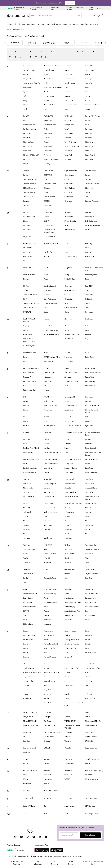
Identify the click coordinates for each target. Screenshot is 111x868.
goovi (66, 303)
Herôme (88, 330)
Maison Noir (89, 484)
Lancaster (68, 444)
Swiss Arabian (90, 699)
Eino (66, 243)
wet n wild (68, 775)
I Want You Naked (29, 353)
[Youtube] (34, 837)
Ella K (87, 248)
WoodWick (27, 783)
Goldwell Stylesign (50, 303)
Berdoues (88, 129)
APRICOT (47, 92)
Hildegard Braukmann (52, 334)
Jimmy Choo (90, 377)
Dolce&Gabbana (91, 221)
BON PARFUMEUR (72, 146)
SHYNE (88, 677)
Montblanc (68, 529)
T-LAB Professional (30, 712)
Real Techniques (50, 635)
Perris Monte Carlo (50, 602)
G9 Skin (26, 286)
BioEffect (26, 138)
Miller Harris (69, 512)
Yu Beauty (68, 798)
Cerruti (88, 175)
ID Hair (67, 353)
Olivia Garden (90, 569)
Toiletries (76, 24)
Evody (46, 261)
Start (8, 29)
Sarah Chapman (29, 668)
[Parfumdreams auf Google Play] (42, 850)
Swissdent (47, 703)
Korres (87, 421)
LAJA (25, 444)
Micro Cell (68, 508)
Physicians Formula (92, 607)
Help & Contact (91, 8)
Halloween (68, 319)
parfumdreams (90, 589)
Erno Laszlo (27, 256)
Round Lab (68, 657)
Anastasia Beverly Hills (31, 83)
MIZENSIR (48, 525)
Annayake (89, 83)
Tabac (87, 712)
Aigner (46, 74)
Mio (45, 516)
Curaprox (26, 205)
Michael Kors (28, 508)
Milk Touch (27, 512)
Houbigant (47, 339)
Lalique (46, 444)
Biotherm (88, 138)
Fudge (87, 279)
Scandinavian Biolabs (93, 668)
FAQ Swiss (68, 268)
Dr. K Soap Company (93, 225)
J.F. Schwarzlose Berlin (31, 368)
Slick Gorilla (69, 686)
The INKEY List (50, 725)
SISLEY (67, 681)
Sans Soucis (48, 664)
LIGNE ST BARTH (92, 459)
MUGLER (27, 538)
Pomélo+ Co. (69, 615)
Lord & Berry (49, 468)
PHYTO (26, 611)
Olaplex (47, 569)
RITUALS (27, 648)
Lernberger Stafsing (51, 459)
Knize (46, 421)
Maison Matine (70, 484)
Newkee (26, 558)
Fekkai (46, 275)
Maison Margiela (50, 484)
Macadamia (89, 479)
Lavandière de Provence (52, 452)
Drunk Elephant (70, 230)
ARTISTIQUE (70, 100)
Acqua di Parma (49, 70)
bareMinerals (69, 120)
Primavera (47, 620)
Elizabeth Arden (70, 248)
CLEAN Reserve (29, 188)
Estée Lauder (90, 256)
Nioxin (87, 558)
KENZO (67, 401)
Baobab (26, 120)
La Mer (46, 439)
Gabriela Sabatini (50, 286)
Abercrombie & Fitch (51, 66)
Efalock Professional (51, 243)
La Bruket (27, 439)
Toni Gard (27, 741)
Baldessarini (69, 116)
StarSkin (67, 694)
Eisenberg (89, 243)
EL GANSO (27, 248)
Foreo (46, 279)
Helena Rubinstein (50, 326)
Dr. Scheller (27, 230)
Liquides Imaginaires (51, 464)
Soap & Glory (49, 690)
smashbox (27, 690)
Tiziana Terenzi (49, 737)
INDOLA (88, 353)
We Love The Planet (30, 770)
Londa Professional (30, 468)
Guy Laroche (90, 312)
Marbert (26, 492)
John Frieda (48, 381)
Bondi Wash (27, 151)
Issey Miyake (48, 361)
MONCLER (27, 529)
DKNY (46, 221)
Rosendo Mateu (91, 653)
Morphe (47, 534)
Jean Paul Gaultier (71, 373)
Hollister (88, 334)
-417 (25, 814)
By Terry (47, 164)
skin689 (26, 686)
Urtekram (26, 752)
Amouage (88, 79)
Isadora (26, 361)
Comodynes (69, 197)
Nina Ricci (68, 558)
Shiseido (47, 677)
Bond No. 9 (89, 146)
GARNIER (48, 290)
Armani (67, 96)
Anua (87, 87)
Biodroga (88, 133)
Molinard (68, 525)
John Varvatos (90, 381)
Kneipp (26, 421)
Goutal (87, 303)
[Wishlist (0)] (98, 16)
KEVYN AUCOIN (50, 406)
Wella (25, 775)
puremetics (48, 624)
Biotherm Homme (29, 142)
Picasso (46, 611)
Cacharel (26, 171)
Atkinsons (27, 105)
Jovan (67, 386)
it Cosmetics (69, 361)
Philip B (47, 607)
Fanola (46, 268)
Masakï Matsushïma (71, 497)
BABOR (26, 116)
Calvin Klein (48, 171)
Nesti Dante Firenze (92, 549)
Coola (87, 197)
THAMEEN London (30, 721)
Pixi (87, 611)
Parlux (67, 594)
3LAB (46, 814)
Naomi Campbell (91, 545)
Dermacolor (69, 217)
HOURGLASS (70, 339)
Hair (49, 24)
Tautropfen (48, 717)
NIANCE (47, 558)
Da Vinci (26, 212)
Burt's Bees (89, 159)
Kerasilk (88, 401)
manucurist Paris (91, 488)
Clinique (47, 188)
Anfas (46, 83)
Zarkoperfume (69, 806)
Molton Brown (90, 525)
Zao (45, 806)
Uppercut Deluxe (91, 748)
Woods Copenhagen (92, 779)
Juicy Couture (90, 386)
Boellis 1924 (48, 146)
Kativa (25, 401)
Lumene (47, 472)
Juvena (46, 390)
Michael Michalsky (51, 508)
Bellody (47, 129)
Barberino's (48, 120)
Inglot (25, 357)
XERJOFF (27, 790)
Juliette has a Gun (29, 390)
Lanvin (67, 448)
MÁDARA (27, 484)
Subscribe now (90, 835)
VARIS (26, 764)
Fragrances (31, 24)
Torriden (47, 741)
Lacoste (88, 439)
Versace (47, 764)
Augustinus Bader (71, 105)
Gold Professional (50, 299)
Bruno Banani (90, 155)
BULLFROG (28, 159)
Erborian (88, 252)
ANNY (67, 87)
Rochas (88, 648)
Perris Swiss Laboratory (73, 602)
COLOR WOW (29, 197)
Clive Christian (70, 188)
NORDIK (68, 562)
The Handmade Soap (30, 725)
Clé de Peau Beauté (92, 184)
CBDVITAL (48, 175)
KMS (87, 417)
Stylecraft (88, 694)
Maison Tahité (28, 488)
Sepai (87, 673)
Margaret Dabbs (70, 492)
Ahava (25, 74)
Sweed (67, 699)
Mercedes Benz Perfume (73, 503)
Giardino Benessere (30, 295)
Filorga (67, 275)
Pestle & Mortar (91, 602)
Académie (68, 66)
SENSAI (68, 673)
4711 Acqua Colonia (92, 814)
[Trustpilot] (10, 850)
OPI (45, 574)
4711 (66, 814)
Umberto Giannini (29, 748)
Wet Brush (47, 775)
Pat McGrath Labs (91, 594)
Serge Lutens (28, 677)
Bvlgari (26, 164)
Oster (66, 578)
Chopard (88, 179)
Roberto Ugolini (70, 648)
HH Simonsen (28, 334)
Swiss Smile (27, 703)
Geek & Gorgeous (71, 290)
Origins (26, 578)
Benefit (67, 129)
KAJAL (47, 397)
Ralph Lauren (49, 631)
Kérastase (26, 406)
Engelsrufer (48, 252)
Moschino (68, 534)
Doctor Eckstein (70, 221)
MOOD (88, 529)
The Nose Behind (91, 725)
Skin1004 (88, 681)
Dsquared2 (27, 237)
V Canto (26, 759)
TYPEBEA (89, 741)
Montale (47, 529)
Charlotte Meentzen (30, 179)
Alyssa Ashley (49, 79)
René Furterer (28, 640)
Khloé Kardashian (71, 406)
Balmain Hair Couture (93, 116)
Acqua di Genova (29, 70)
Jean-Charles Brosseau (93, 373)
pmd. (25, 615)
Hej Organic (27, 326)
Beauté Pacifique (29, 125)
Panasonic (68, 589)
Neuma (26, 554)
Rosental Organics (50, 657)
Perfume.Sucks (90, 598)
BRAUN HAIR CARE (31, 155)
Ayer (66, 109)
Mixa (87, 521)
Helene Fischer (70, 326)
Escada (46, 256)
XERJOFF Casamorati (52, 790)
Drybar (88, 230)
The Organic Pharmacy (52, 732)
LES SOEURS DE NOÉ (73, 459)
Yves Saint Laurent (92, 798)
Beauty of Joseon (50, 125)
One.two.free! (28, 574)
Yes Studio (48, 798)
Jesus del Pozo (28, 377)
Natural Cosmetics (87, 24)
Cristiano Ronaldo (91, 201)
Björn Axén (89, 142)
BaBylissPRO (49, 116)
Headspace (89, 319)
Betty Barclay (49, 133)
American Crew (70, 79)
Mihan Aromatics (91, 508)
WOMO (67, 779)
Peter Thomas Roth (30, 607)
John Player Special (71, 381)
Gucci (87, 308)
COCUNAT (69, 192)
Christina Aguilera (29, 184)
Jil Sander (68, 377)
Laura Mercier (28, 452)
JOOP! (46, 386)
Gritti (46, 308)
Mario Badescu (28, 497)
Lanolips (47, 448)
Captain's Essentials (71, 171)
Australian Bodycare (92, 105)
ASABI (88, 100)
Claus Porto (69, 184)
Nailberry (26, 545)
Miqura (67, 516)
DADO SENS (49, 212)
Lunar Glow (69, 472)
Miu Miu (68, 521)
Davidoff (68, 212)
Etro (25, 261)
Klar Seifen (68, 417)
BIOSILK (47, 138)
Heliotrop (88, 326)
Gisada (46, 295)
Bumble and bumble (51, 159)
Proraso (88, 620)
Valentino (47, 759)
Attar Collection (49, 105)
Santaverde (68, 664)
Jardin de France (50, 373)
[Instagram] (21, 837)
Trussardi (68, 741)
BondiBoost (48, 151)
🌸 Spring (22, 24)
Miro (87, 516)
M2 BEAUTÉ (69, 479)
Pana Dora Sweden (50, 589)
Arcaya (88, 92)
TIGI (25, 737)
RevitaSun (89, 640)
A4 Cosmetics (28, 66)
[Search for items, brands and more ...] (55, 16)
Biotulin (47, 142)
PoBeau (47, 615)
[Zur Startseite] (18, 16)
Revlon (26, 644)
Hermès (67, 330)
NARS (46, 549)
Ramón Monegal (70, 631)
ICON (46, 353)
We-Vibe (47, 770)
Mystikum (68, 538)
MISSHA (47, 521)
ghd (86, 290)
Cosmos (26, 201)
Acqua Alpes (90, 66)
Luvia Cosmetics (91, 472)
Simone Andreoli (29, 681)
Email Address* (67, 835)
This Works (69, 732)
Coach (46, 192)
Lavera (67, 452)
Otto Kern (89, 578)
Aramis (67, 92)
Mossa (87, 534)
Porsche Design (91, 615)
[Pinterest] (40, 837)
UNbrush (47, 748)
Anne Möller (28, 87)
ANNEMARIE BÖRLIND (53, 87)
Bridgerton (48, 155)
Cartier (25, 175)
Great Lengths (28, 308)
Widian (26, 779)
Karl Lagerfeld (70, 397)
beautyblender (69, 125)
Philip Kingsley (70, 607)
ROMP (67, 653)
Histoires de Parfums (72, 334)
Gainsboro (68, 286)
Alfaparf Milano (29, 79)
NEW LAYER (69, 554)
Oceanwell (27, 569)
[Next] (106, 43)
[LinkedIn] (46, 837)
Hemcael (26, 330)
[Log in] (94, 16)
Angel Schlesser (70, 83)
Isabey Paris (89, 357)
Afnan (67, 70)
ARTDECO (89, 96)
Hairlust (47, 319)
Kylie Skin (89, 425)
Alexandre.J (89, 74)
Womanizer (48, 779)
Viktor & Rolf (69, 764)
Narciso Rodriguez (30, 549)
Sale (15, 24)
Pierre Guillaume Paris (72, 611)
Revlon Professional (51, 644)
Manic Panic (69, 488)
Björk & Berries (70, 142)
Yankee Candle (28, 798)
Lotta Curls (89, 468)
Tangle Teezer (28, 717)
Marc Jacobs (48, 492)
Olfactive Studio (70, 569)
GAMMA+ (89, 286)
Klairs (25, 417)
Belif (87, 125)
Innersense (68, 357)
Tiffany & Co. (90, 732)
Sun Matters (27, 699)
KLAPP (47, 417)
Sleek (46, 686)
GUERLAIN (28, 312)
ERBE (67, 252)
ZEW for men (90, 806)
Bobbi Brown (28, 146)
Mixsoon (26, 525)
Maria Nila (89, 492)
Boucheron (68, 151)
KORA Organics (70, 421)
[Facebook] (15, 837)
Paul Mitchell (28, 598)
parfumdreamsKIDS (30, 594)
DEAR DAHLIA (29, 217)
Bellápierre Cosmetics (31, 129)
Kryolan (26, 425)
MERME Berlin (91, 503)
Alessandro (68, 74)
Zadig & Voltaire (29, 806)
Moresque (27, 534)
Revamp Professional (72, 640)
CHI (45, 179)
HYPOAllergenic (29, 346)
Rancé (87, 631)
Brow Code (68, 155)
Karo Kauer (89, 397)
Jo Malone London (30, 381)
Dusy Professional (50, 237)
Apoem (26, 92)
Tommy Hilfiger (91, 737)
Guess (46, 312)
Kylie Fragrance (49, 425)
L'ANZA (26, 432)
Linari (25, 464)
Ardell (25, 96)
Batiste (87, 120)
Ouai (25, 582)
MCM (25, 503)
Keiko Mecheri (49, 401)
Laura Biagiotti (90, 448)
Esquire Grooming (71, 256)
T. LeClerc (47, 712)
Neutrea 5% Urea (50, 554)
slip (86, 686)
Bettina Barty (28, 133)
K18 (25, 397)
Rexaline (88, 644)
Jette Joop (47, 377)
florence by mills (91, 275)
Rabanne (26, 631)
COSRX (47, 201)
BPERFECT (89, 151)
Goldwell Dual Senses (31, 303)
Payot (46, 598)
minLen (26, 516)
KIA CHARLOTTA (92, 406)
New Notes (89, 554)
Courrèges (68, 201)
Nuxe (87, 562)
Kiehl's (26, 410)
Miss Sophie (27, 521)
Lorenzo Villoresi (71, 468)
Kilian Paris (48, 410)
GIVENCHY (69, 295)
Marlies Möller (49, 497)
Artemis (47, 100)
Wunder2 (47, 783)
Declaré (47, 217)
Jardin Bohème (28, 373)
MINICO (88, 512)
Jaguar (67, 368)
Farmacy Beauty (29, 275)
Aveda (25, 109)
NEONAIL (68, 549)
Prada (25, 620)
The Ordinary (28, 732)
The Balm (47, 721)
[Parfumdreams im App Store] (57, 850)
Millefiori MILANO (51, 512)
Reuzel (46, 640)
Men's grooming (65, 24)
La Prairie (68, 439)
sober (66, 690)
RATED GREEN (29, 635)
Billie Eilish (69, 133)
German (99, 8)
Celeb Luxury (69, 175)
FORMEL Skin (70, 279)
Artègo (25, 100)
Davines (88, 212)
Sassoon (47, 668)
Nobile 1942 (48, 562)
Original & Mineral (92, 574)
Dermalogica (90, 217)
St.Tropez (47, 694)
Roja (45, 653)
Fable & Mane (28, 268)
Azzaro (88, 109)
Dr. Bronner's (28, 225)
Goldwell (88, 299)
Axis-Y (46, 109)
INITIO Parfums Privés (52, 357)
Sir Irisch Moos (49, 681)
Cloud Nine (89, 188)
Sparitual (26, 694)
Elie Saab (47, 248)
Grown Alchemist (71, 308)
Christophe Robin (50, 184)
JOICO (26, 386)
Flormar (26, 279)
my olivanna (48, 538)
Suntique (47, 699)
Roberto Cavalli (49, 648)
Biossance (68, 138)
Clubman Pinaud (29, 192)
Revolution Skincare (72, 644)
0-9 (46, 57)
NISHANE (27, 562)
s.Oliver (26, 664)
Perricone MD (28, 602)
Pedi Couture (69, 598)
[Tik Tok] (28, 837)
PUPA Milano (28, 624)
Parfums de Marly (50, 594)
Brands (9, 24)
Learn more (70, 3)
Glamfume (89, 295)
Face (38, 24)
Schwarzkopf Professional (32, 673)
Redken (67, 635)
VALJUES (68, 759)
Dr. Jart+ (68, 225)
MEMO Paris (48, 503)
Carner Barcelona (91, 171)
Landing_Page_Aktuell (31, 448)
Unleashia (68, 748)
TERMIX (88, 717)
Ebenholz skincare (29, 243)
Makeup (55, 24)
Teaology (68, 717)
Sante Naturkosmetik (92, 664)
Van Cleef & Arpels (92, 759)
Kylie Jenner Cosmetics (73, 425)
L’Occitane (48, 432)
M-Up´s (26, 479)
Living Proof (69, 464)
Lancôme (88, 444)
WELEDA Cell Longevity (94, 770)
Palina (25, 589)
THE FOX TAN (70, 721)
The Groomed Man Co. (93, 721)
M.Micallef (48, 479)
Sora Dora (89, 690)
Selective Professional (51, 673)
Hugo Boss (89, 339)
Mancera (47, 488)
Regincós (88, 635)
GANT (25, 290)
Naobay (67, 545)
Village (88, 764)
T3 (65, 712)
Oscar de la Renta (50, 578)
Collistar (88, 192)
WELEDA (68, 770)
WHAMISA (89, 775)
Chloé (67, 179)
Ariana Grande (49, 96)
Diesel (25, 221)
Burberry (68, 159)
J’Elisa (46, 368)
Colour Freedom (49, 197)
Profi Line (68, 620)
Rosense (26, 657)
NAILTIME (48, 545)
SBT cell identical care (72, 668)
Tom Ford (68, 737)
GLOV (25, 299)
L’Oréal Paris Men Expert (73, 432)
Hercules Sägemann (51, 330)
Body (44, 24)
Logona (88, 464)
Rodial (25, 653)
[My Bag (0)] (103, 16)
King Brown (69, 410)
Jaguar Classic (90, 368)
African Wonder (91, 70)
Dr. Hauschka (49, 225)
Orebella (67, 574)
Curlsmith (47, 205)
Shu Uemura (69, 677)
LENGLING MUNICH (31, 459)
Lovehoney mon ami (30, 472)
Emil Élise (27, 252)
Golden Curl (69, 299)
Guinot (67, 312)
